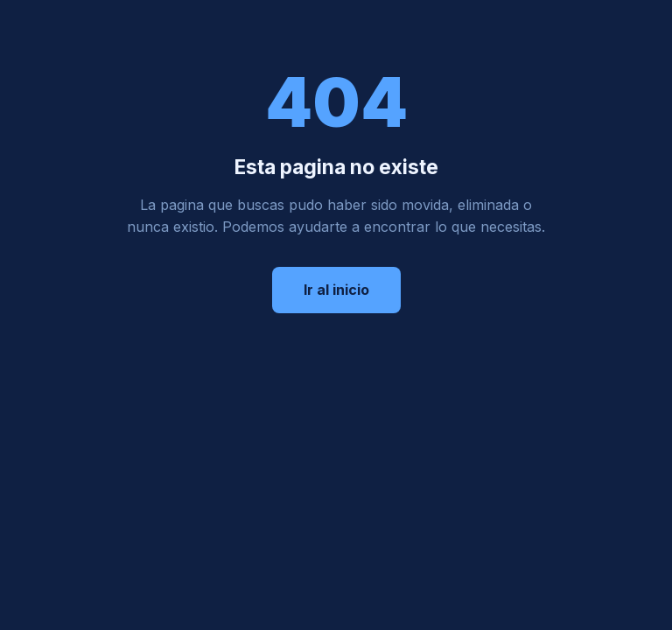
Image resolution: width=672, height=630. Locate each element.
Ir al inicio (336, 290)
